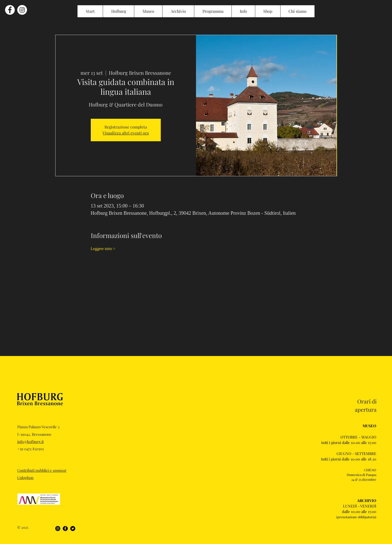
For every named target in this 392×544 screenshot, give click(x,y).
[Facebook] (65, 528)
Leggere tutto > (103, 249)
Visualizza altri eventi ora (126, 133)
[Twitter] (73, 528)
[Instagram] (58, 528)
